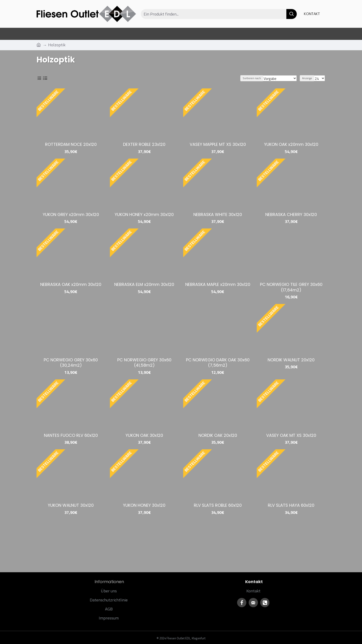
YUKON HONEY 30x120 (144, 505)
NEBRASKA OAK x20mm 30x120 (71, 284)
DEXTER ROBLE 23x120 (144, 144)
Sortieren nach (255, 78)
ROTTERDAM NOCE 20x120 (71, 144)
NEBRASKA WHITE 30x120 (218, 214)
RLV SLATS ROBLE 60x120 (218, 505)
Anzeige (308, 78)
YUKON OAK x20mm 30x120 (291, 144)
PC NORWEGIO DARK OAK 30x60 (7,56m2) (218, 363)
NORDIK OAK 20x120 (218, 435)
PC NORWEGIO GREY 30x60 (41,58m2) (144, 363)
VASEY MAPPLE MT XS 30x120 (218, 144)
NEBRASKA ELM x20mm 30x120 (144, 284)
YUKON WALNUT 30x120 (71, 505)
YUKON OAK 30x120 (144, 435)
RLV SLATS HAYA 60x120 (291, 505)
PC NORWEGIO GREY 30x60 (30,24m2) (71, 363)
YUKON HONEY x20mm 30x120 (144, 214)
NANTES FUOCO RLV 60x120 (71, 435)
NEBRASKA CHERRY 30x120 (291, 214)
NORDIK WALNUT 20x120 (291, 360)
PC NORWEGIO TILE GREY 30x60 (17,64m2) (291, 287)
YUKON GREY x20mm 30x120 (71, 214)
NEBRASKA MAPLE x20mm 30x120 (218, 284)
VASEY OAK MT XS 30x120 (291, 435)
